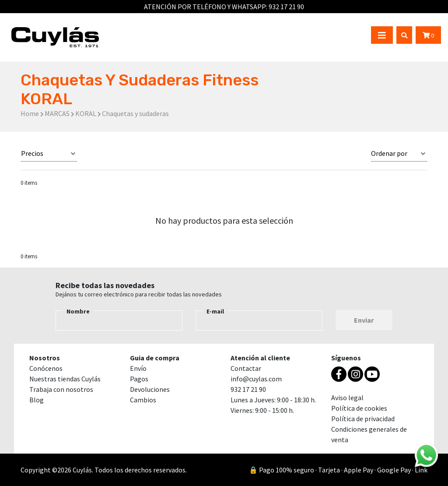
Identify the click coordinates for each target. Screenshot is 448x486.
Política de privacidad (363, 419)
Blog (37, 400)
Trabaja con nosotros (61, 389)
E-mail (215, 311)
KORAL (86, 113)
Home (30, 113)
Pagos (139, 379)
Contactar (246, 368)
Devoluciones (150, 389)
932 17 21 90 (286, 7)
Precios (32, 153)
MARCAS (57, 113)
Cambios (143, 400)
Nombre (78, 311)
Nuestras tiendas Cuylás (65, 379)
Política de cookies (359, 408)
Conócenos (46, 368)
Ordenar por (389, 153)
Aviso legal (347, 398)
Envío (138, 368)
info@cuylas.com (256, 379)
